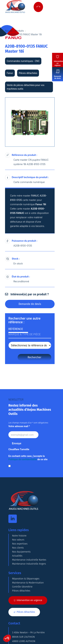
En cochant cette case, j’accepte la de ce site (28, 458)
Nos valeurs (18, 540)
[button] (7, 638)
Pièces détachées (21, 591)
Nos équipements (21, 552)
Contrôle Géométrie (22, 587)
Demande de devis (58, 77)
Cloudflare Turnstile (19, 449)
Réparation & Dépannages (26, 579)
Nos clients (18, 548)
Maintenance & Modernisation (28, 583)
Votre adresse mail (19, 426)
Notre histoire (19, 536)
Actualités (17, 556)
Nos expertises (20, 544)
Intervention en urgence (58, 63)
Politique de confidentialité (23, 459)
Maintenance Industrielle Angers (29, 564)
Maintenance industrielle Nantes (29, 560)
